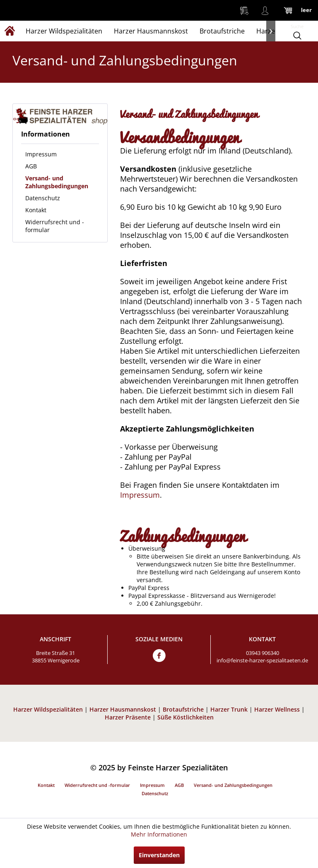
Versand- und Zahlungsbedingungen (57, 182)
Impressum (41, 154)
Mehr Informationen (159, 834)
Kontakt (36, 210)
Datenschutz (43, 198)
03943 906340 (263, 653)
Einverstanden (159, 855)
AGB (31, 166)
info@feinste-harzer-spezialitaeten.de (262, 660)
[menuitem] (244, 10)
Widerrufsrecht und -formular (55, 226)
